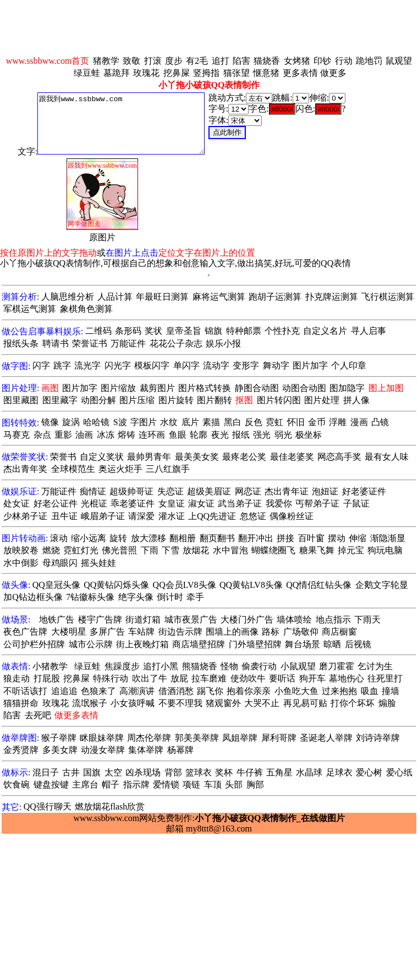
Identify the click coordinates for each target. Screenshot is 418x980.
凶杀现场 (143, 772)
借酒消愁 (176, 691)
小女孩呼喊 (133, 703)
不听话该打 (25, 691)
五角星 (279, 772)
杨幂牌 (180, 750)
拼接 (285, 538)
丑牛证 (64, 516)
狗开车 (312, 678)
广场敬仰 (301, 632)
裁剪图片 (157, 388)
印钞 (322, 61)
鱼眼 (178, 435)
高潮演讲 (137, 691)
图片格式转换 (205, 388)
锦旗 (213, 331)
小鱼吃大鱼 (296, 691)
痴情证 (93, 491)
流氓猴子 (90, 703)
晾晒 (332, 644)
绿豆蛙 (87, 73)
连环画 (152, 435)
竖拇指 (206, 73)
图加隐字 (347, 388)
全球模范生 (73, 469)
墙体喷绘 (294, 620)
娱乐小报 (223, 343)
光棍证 (94, 503)
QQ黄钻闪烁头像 (116, 585)
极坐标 (309, 435)
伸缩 (358, 538)
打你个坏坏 (353, 703)
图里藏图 (21, 400)
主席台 (85, 784)
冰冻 (106, 435)
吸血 (370, 691)
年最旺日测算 (162, 297)
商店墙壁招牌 (199, 644)
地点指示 (333, 620)
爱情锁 (166, 784)
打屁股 (47, 678)
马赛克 (16, 435)
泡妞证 (325, 491)
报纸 (241, 435)
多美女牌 (60, 750)
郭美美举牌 (197, 738)
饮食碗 (16, 784)
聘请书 (56, 343)
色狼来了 (98, 691)
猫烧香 (267, 61)
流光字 (87, 365)
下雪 (170, 550)
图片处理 (322, 400)
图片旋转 (176, 400)
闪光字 (118, 365)
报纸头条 (21, 343)
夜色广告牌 (25, 632)
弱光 (283, 435)
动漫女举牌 (103, 750)
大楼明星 (69, 632)
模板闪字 (152, 365)
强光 (262, 435)
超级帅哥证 (131, 491)
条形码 (128, 331)
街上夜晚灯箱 (142, 644)
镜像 (50, 422)
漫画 (359, 422)
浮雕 (338, 422)
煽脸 (387, 703)
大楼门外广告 (247, 620)
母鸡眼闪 (60, 563)
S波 (120, 422)
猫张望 (237, 73)
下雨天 (367, 620)
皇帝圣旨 (184, 331)
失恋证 (170, 491)
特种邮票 (244, 331)
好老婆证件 (364, 491)
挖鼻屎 (177, 73)
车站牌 (141, 632)
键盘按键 (51, 784)
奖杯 (224, 772)
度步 (174, 61)
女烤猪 (297, 61)
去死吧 (38, 715)
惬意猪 (266, 73)
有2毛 (197, 61)
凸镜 (380, 422)
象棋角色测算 (86, 309)
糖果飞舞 (317, 550)
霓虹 (274, 422)
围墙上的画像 (232, 632)
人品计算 (115, 297)
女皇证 (172, 503)
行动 (344, 61)
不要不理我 (180, 703)
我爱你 (279, 503)
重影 (63, 435)
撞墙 (391, 691)
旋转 (118, 538)
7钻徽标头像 (90, 597)
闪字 (41, 365)
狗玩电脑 (385, 550)
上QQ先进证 (212, 516)
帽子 (111, 784)
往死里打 (385, 678)
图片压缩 (137, 400)
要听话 (282, 678)
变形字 (246, 365)
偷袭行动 (259, 666)
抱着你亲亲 (249, 691)
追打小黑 (161, 666)
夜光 (220, 435)
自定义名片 (325, 331)
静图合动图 (257, 388)
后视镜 (358, 644)
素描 (211, 422)
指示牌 (136, 784)
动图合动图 (304, 388)
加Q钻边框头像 (33, 597)
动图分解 (98, 400)
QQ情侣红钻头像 (319, 585)
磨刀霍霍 (337, 666)
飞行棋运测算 (388, 297)
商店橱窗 (339, 632)
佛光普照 (119, 550)
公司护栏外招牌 (34, 644)
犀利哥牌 (279, 738)
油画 (84, 435)
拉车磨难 (209, 678)
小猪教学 (50, 666)
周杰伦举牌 (149, 738)
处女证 (16, 503)
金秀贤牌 (21, 750)
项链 (191, 784)
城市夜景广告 (191, 620)
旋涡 (71, 422)
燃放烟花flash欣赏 (110, 806)
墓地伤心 (346, 678)
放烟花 (196, 550)
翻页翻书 (217, 538)
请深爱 (141, 516)
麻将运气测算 (219, 297)
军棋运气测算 (30, 309)
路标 (271, 632)
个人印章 (349, 365)
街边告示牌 (180, 632)
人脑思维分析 (68, 297)
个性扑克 (282, 331)
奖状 (153, 331)
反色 (254, 422)
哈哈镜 (96, 422)
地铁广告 (57, 620)
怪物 (229, 666)
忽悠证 (253, 516)
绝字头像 (136, 597)
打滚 (153, 61)
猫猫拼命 (21, 703)
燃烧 (51, 550)
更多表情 (300, 73)
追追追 (64, 691)
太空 (113, 772)
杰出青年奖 (25, 469)
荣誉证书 (90, 343)
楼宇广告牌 (100, 620)
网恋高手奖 (339, 457)
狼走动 (16, 678)
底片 (190, 422)
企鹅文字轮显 (382, 585)
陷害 (241, 61)
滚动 (59, 538)
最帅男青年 (149, 457)
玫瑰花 (146, 73)
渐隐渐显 (388, 538)
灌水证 (172, 516)
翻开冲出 (256, 538)
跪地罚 (369, 61)
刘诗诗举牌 (378, 738)
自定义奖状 (102, 457)
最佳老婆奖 (292, 457)
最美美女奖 (197, 457)
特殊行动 (111, 678)
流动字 (216, 365)
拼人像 (356, 400)
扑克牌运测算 (332, 297)
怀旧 (296, 422)
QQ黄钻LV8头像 (251, 585)
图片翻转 (215, 400)
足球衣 (339, 772)
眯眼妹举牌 (102, 738)
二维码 (98, 331)
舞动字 (276, 365)
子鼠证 (356, 503)
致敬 (131, 61)
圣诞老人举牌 (326, 738)
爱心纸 (399, 772)
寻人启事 (369, 331)
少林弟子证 (25, 516)
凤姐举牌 (240, 738)
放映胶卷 (21, 550)
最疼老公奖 (244, 457)
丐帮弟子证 (317, 503)
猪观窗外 (223, 703)
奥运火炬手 (120, 469)
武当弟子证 (240, 503)
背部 (173, 772)
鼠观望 (399, 61)
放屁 (179, 678)
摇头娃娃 (98, 563)
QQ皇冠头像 (56, 585)
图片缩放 (118, 388)
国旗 (92, 772)
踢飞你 (210, 691)
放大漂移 (148, 538)
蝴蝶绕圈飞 (273, 550)
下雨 (150, 550)
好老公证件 (56, 503)
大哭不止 (262, 703)
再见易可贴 (305, 703)
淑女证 (201, 503)
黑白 (233, 422)
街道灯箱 (143, 620)
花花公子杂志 (176, 343)
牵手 (195, 597)
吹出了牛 (150, 678)
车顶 (213, 784)
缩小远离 (89, 538)
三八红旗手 (168, 469)
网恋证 (248, 491)
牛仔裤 (250, 772)
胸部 (255, 784)
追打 (221, 61)
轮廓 (199, 435)
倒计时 (170, 597)
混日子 (46, 772)
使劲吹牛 (248, 678)
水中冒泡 (230, 550)
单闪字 (186, 365)
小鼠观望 (298, 666)
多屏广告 (107, 632)
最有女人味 (387, 457)
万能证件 (128, 343)
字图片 (144, 422)
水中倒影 (21, 563)
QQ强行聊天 (48, 806)
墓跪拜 (117, 73)
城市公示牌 (91, 644)
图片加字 (310, 365)
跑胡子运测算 (275, 297)
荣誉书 (63, 457)
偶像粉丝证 (291, 516)
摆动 (337, 538)
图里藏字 (60, 400)
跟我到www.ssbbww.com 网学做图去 (121, 123)
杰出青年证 (287, 491)
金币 (317, 422)
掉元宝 (351, 550)
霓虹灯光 (81, 550)
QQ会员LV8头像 (185, 585)
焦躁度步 (122, 666)
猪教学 (106, 61)
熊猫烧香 (200, 666)
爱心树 (369, 772)
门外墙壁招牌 (255, 644)
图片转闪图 (279, 400)
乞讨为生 (375, 666)
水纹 (169, 422)
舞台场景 (302, 644)
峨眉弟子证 (103, 516)
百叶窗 (311, 538)
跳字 (62, 365)
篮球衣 (199, 772)
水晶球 (309, 772)
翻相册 (183, 538)
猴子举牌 (59, 738)
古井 (71, 772)
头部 (234, 784)
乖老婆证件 (133, 503)
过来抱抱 (339, 691)
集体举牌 (146, 750)
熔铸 (127, 435)
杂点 (42, 435)
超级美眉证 (209, 491)
